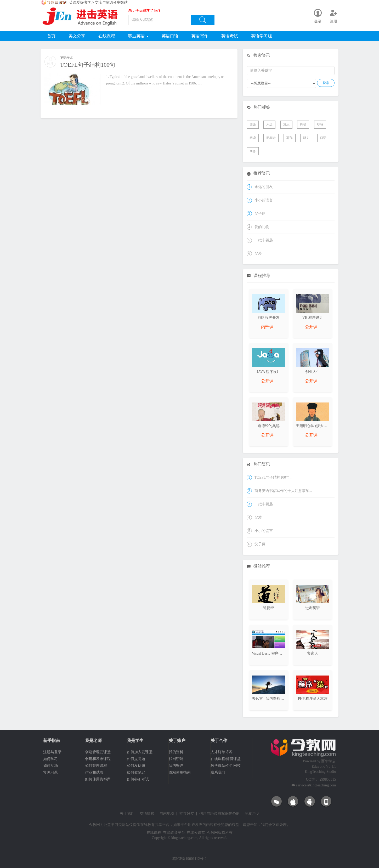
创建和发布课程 (98, 759)
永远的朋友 (264, 187)
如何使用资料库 (98, 779)
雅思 (286, 124)
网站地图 (167, 814)
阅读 (253, 138)
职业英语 (138, 36)
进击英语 (313, 608)
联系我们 (218, 772)
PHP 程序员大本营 (313, 699)
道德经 (269, 608)
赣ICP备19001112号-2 (189, 859)
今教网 (94, 825)
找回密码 (176, 759)
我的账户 (176, 766)
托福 (303, 124)
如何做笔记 (136, 772)
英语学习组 (262, 36)
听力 (306, 138)
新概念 (271, 138)
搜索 (326, 83)
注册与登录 (52, 752)
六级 (269, 124)
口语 (323, 138)
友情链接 (147, 814)
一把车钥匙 (264, 240)
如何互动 (50, 766)
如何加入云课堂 (140, 752)
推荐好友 (187, 814)
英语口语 (170, 36)
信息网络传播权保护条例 (219, 814)
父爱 (258, 254)
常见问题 (50, 772)
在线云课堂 (196, 833)
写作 (290, 138)
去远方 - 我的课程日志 (270, 699)
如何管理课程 (96, 766)
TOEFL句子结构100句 (88, 65)
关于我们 (127, 814)
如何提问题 (136, 759)
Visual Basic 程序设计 (269, 653)
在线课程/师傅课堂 (226, 759)
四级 (253, 124)
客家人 (313, 653)
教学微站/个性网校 (226, 766)
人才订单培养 (222, 752)
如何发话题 (136, 766)
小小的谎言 (264, 200)
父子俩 (260, 214)
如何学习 (50, 759)
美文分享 (77, 36)
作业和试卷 (94, 772)
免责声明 (252, 814)
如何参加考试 (138, 779)
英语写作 (200, 36)
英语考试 (230, 36)
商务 (253, 151)
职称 (320, 124)
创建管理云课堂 (98, 752)
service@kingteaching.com (316, 785)
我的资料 (176, 752)
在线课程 (107, 36)
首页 (51, 36)
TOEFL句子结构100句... (273, 477)
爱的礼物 (262, 227)
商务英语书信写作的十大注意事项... (283, 491)
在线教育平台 (174, 833)
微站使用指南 (180, 772)
